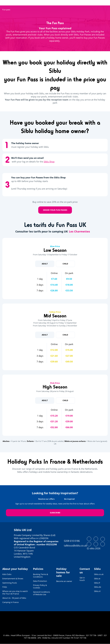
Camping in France (10, 602)
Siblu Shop (49, 162)
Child (65, 264)
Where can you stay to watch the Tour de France (15, 592)
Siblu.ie (97, 579)
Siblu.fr (97, 583)
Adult (45, 264)
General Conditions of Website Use (41, 593)
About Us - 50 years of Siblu (14, 598)
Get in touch (82, 579)
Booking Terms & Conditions (41, 576)
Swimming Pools (10, 583)
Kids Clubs (7, 574)
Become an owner (64, 581)
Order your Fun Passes (55, 210)
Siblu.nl (97, 591)
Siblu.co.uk (99, 574)
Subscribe (55, 513)
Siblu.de (98, 587)
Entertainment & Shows (13, 579)
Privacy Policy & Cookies (40, 586)
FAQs (5, 587)
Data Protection (40, 581)
